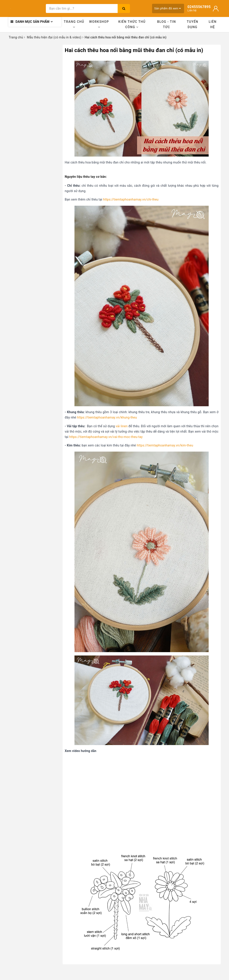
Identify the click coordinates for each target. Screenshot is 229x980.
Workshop (99, 24)
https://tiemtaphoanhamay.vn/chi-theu (131, 199)
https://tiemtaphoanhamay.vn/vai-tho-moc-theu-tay (106, 437)
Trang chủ (74, 24)
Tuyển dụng (193, 24)
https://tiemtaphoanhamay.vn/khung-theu (107, 417)
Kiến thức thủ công (132, 24)
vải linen (122, 426)
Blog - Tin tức (167, 24)
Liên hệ (213, 24)
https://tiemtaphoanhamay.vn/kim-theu (165, 445)
